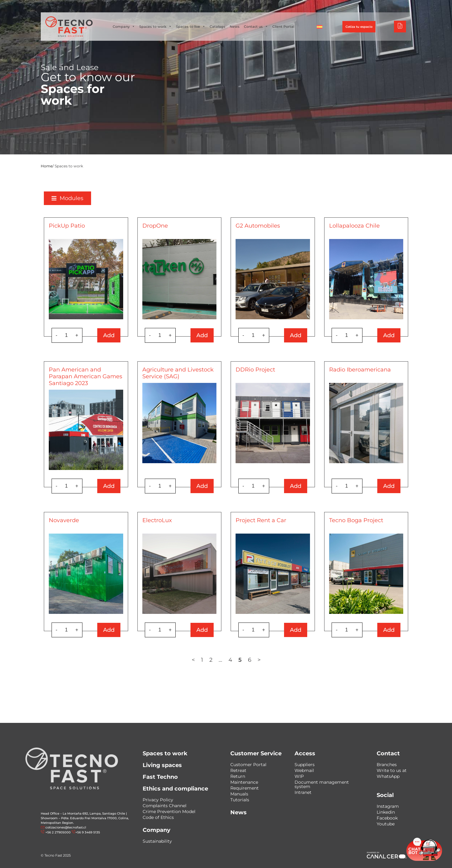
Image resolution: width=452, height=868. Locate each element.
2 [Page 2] (211, 660)
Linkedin (386, 812)
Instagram (388, 806)
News (235, 27)
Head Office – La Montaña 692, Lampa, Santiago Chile (83, 813)
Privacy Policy (158, 800)
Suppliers (305, 765)
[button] (67, 198)
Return (238, 776)
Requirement (245, 788)
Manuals (239, 794)
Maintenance (244, 782)
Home (47, 166)
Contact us (256, 27)
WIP (299, 776)
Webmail (304, 770)
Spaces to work (155, 27)
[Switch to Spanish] (320, 27)
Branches (387, 765)
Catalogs (218, 27)
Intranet (303, 792)
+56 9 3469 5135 (88, 832)
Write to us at (392, 770)
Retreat (238, 770)
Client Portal (283, 27)
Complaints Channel (165, 806)
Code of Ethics (158, 817)
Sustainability (157, 841)
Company (124, 27)
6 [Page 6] (250, 660)
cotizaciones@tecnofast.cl (66, 827)
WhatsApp (388, 776)
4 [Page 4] (230, 660)
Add (109, 335)
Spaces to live (191, 27)
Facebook (387, 818)
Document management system (322, 784)
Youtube (386, 824)
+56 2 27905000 (58, 832)
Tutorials (240, 800)
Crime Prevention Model (169, 811)
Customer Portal (248, 765)
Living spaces (162, 765)
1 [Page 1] (202, 660)
